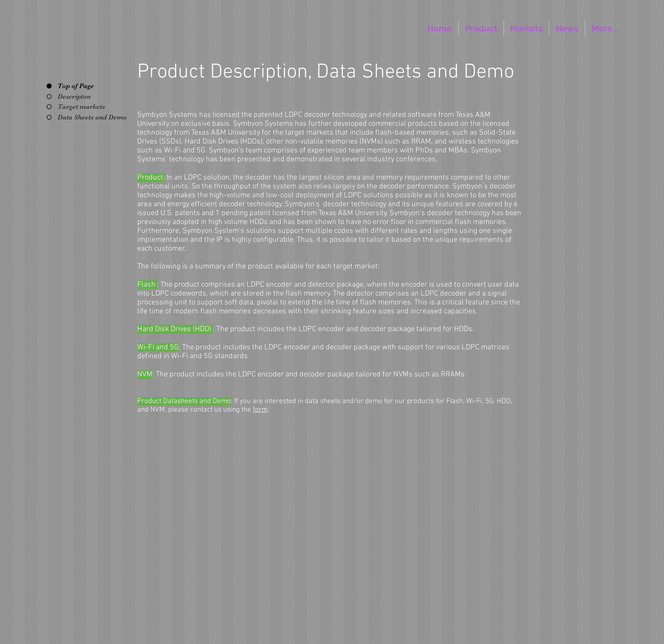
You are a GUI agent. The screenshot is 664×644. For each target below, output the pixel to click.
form (260, 410)
